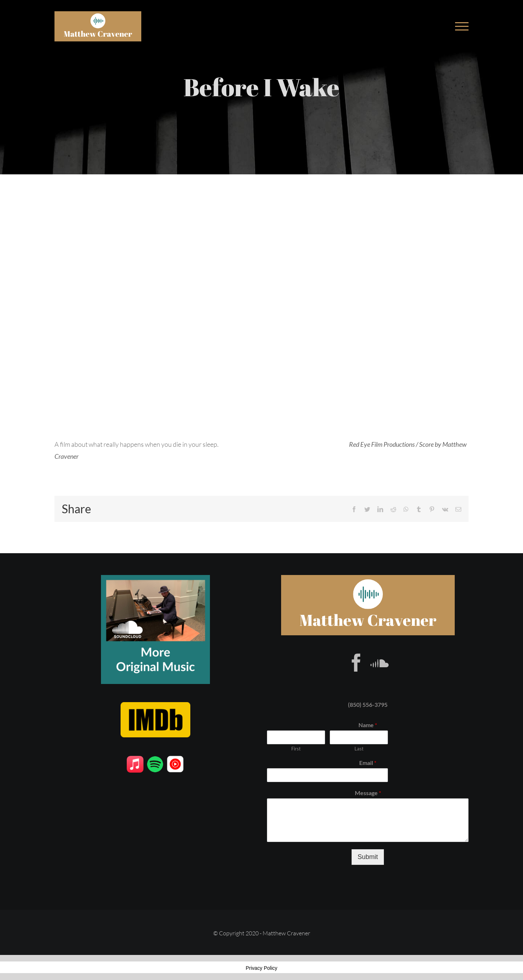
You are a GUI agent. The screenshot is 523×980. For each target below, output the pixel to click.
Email (368, 763)
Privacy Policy (261, 968)
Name (368, 725)
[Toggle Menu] (462, 26)
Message (368, 793)
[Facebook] (356, 663)
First (296, 749)
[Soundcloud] (380, 663)
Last (359, 749)
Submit (368, 857)
